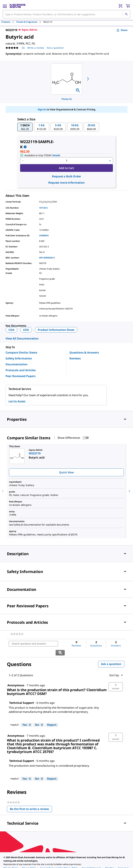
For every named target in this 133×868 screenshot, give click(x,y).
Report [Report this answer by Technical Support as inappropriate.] (52, 716)
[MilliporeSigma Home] (18, 6)
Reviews (75, 358)
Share (122, 30)
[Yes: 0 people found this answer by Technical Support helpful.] (26, 716)
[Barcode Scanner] (121, 6)
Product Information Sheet (56, 330)
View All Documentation (22, 338)
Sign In (42, 109)
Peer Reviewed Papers (21, 376)
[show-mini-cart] (128, 6)
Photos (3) (67, 99)
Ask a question (111, 655)
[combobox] (66, 14)
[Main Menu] (5, 6)
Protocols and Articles (21, 370)
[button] (25, 127)
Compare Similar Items (21, 353)
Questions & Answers (84, 353)
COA (11, 330)
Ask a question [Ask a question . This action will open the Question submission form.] (55, 48)
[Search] (126, 14)
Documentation (17, 364)
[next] (88, 79)
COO (26, 330)
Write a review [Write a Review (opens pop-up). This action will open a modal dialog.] (36, 48)
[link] (17, 634)
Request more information (66, 183)
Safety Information (19, 358)
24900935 (44, 235)
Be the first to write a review (31, 801)
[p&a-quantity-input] (66, 161)
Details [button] (56, 155)
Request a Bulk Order (66, 176)
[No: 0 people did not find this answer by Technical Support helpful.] (39, 716)
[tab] (9, 22)
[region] (66, 79)
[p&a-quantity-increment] (110, 161)
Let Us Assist (17, 401)
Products (6, 22)
